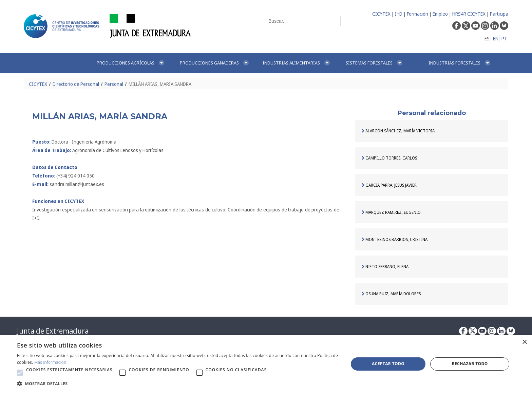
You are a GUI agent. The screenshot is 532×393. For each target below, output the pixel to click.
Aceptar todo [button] (388, 364)
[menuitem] (131, 63)
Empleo (440, 14)
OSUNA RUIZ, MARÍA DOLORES (391, 294)
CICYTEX (381, 14)
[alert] (266, 364)
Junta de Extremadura (53, 331)
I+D (399, 14)
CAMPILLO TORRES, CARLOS (389, 158)
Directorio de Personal (76, 84)
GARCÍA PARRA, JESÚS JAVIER (389, 185)
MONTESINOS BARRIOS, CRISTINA (395, 239)
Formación (417, 14)
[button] (20, 373)
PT (504, 39)
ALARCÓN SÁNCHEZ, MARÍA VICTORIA (398, 131)
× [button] (524, 342)
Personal (114, 84)
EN (496, 39)
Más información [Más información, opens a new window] (50, 362)
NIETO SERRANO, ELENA (385, 267)
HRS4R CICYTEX (469, 14)
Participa (499, 14)
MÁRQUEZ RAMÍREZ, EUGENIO (391, 212)
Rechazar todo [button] (470, 364)
